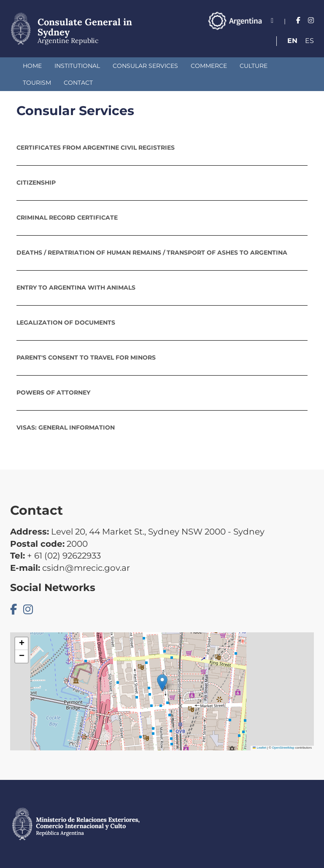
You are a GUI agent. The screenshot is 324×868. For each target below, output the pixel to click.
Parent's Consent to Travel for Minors (86, 357)
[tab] (162, 148)
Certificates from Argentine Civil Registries (96, 148)
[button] (162, 683)
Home (32, 66)
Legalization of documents (66, 322)
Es (309, 41)
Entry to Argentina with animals (76, 288)
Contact (78, 83)
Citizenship (36, 183)
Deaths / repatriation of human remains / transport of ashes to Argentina (152, 253)
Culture (254, 66)
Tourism (37, 83)
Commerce (209, 66)
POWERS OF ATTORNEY (53, 392)
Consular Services (145, 66)
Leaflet (259, 748)
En (292, 41)
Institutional (77, 66)
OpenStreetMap (283, 748)
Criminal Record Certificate (67, 218)
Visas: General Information (66, 427)
